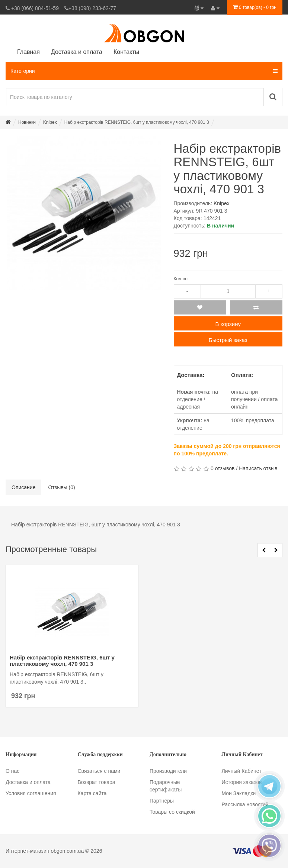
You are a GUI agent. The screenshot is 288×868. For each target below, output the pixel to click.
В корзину (228, 324)
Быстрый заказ (228, 340)
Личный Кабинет (242, 771)
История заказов (242, 782)
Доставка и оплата (28, 782)
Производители (168, 771)
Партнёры (162, 801)
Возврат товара (97, 782)
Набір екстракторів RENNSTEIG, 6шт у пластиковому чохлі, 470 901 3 (62, 661)
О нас (12, 771)
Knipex (222, 203)
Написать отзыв (258, 468)
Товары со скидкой (172, 812)
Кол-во (181, 279)
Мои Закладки (239, 793)
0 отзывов (223, 468)
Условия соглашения (31, 793)
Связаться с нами (99, 771)
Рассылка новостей (245, 804)
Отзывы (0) (61, 487)
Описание (23, 487)
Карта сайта (92, 793)
